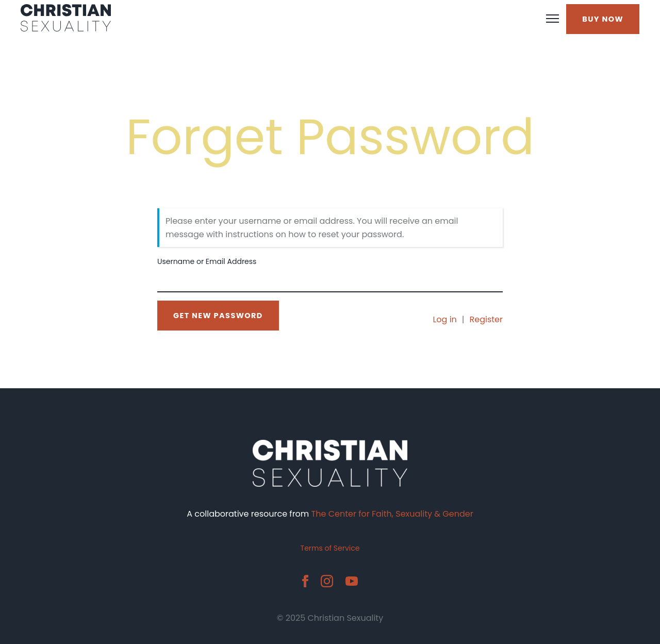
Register (486, 319)
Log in (444, 319)
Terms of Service (330, 548)
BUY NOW (603, 19)
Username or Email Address (207, 261)
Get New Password (218, 316)
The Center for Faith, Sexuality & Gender (392, 514)
